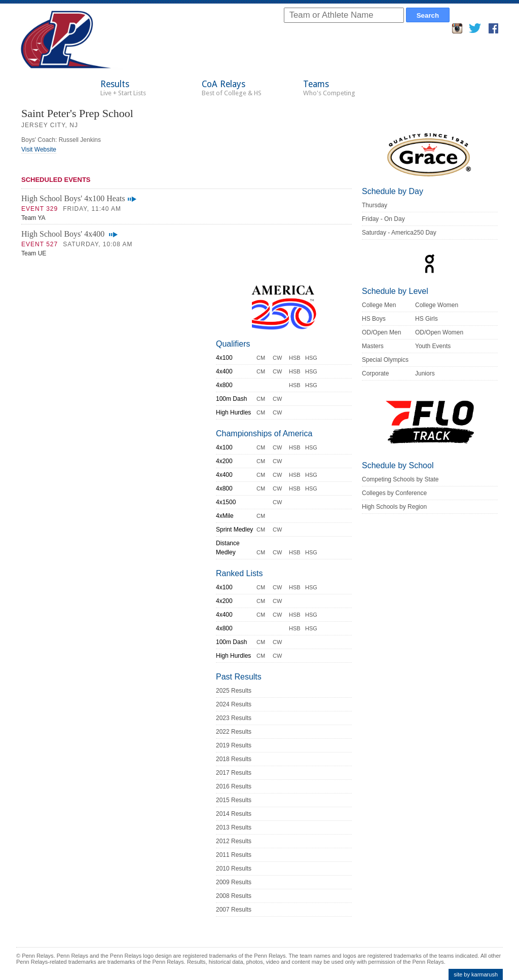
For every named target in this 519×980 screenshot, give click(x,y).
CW (277, 358)
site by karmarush (476, 974)
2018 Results (234, 759)
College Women (437, 305)
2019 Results (234, 745)
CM (261, 358)
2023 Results (234, 718)
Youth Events (433, 346)
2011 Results (234, 855)
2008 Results (234, 896)
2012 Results (234, 841)
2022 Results (234, 732)
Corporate (375, 373)
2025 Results (234, 691)
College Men (379, 305)
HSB (295, 358)
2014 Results (234, 814)
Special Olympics (385, 360)
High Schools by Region (394, 507)
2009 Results (234, 882)
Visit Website (39, 149)
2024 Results (234, 704)
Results (123, 88)
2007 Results (234, 910)
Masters (373, 346)
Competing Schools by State (400, 479)
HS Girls (427, 319)
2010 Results (234, 869)
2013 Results (234, 827)
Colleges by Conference (394, 493)
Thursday (375, 205)
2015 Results (234, 800)
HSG (311, 358)
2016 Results (234, 786)
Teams (329, 88)
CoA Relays (232, 88)
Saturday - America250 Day (399, 233)
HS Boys (374, 319)
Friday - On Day (383, 219)
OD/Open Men (381, 332)
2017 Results (234, 773)
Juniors (425, 373)
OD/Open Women (439, 332)
